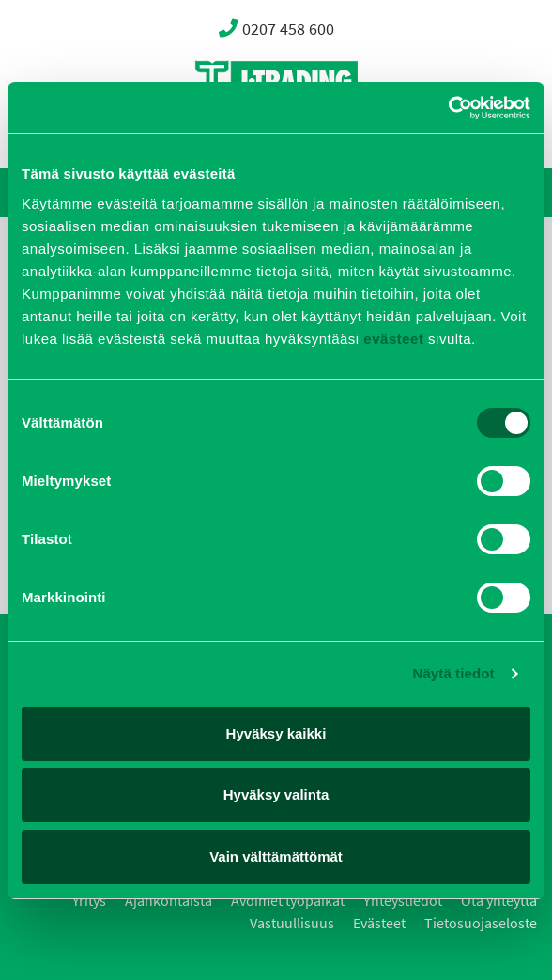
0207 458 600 (276, 28)
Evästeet (379, 923)
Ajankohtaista (169, 901)
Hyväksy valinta (276, 794)
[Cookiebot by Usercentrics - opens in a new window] (448, 108)
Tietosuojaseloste (481, 923)
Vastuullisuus (292, 923)
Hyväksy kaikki (276, 733)
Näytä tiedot (454, 673)
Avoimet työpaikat (288, 901)
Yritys (89, 901)
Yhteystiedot (403, 901)
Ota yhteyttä (499, 901)
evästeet (392, 339)
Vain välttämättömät (276, 856)
